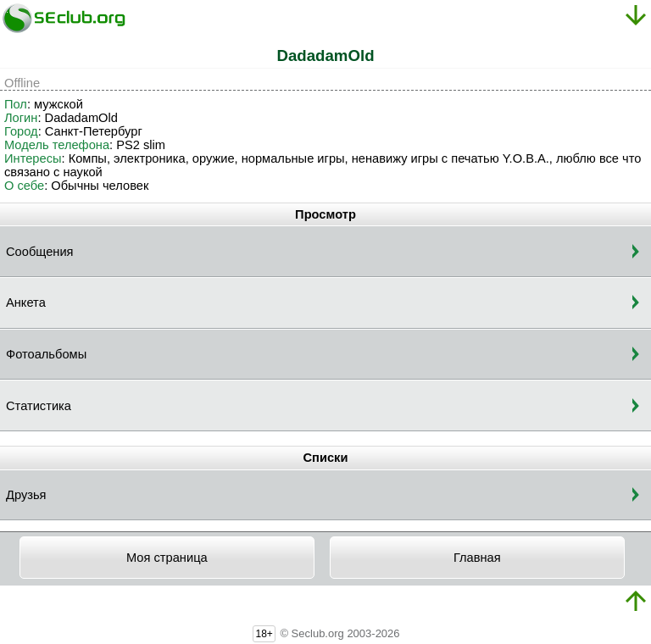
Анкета (26, 303)
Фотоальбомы (46, 354)
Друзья (26, 495)
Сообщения (40, 252)
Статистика (39, 406)
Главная (477, 558)
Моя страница (167, 558)
